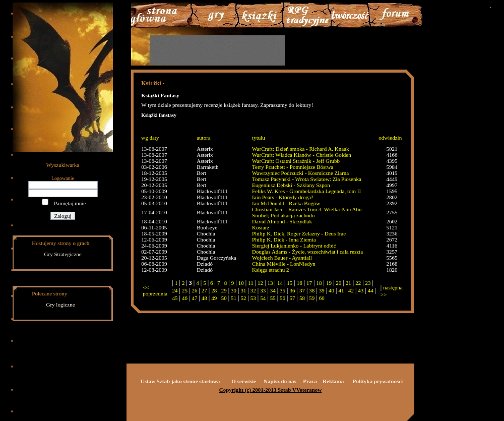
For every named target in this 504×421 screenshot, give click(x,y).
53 (253, 298)
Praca (310, 381)
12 (260, 283)
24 (175, 290)
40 (331, 290)
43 (361, 290)
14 (280, 283)
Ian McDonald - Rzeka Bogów (286, 203)
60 (322, 298)
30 (234, 290)
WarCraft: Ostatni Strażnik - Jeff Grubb (296, 161)
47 (194, 298)
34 (273, 290)
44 (371, 290)
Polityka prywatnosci (378, 381)
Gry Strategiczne (63, 254)
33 (263, 290)
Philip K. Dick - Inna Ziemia (284, 239)
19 (329, 283)
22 (358, 283)
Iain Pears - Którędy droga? (283, 197)
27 (204, 290)
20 (338, 283)
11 (251, 283)
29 (224, 290)
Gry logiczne (61, 305)
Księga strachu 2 (270, 270)
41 (341, 290)
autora (203, 138)
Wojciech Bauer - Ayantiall (282, 258)
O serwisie (244, 381)
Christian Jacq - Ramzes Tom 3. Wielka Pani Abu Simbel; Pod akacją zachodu (307, 212)
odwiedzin (390, 138)
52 (243, 298)
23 (368, 283)
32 (253, 290)
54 (263, 298)
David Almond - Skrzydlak (282, 221)
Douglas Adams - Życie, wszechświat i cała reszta (307, 252)
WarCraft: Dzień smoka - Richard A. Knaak (300, 149)
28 (214, 290)
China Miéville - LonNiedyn (284, 264)
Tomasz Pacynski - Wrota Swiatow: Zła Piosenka (307, 179)
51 (234, 298)
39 (322, 290)
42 (351, 290)
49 (214, 298)
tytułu (259, 138)
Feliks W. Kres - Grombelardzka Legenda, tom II (306, 191)
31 (243, 290)
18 (319, 283)
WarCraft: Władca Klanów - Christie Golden (302, 155)
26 (194, 290)
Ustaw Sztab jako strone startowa (180, 381)
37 (302, 290)
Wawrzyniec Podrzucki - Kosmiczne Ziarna (300, 173)
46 (185, 298)
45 (175, 298)
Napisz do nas (280, 381)
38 (312, 290)
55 (273, 298)
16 (300, 283)
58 (302, 298)
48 (204, 298)
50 (224, 298)
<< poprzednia (155, 290)
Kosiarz (261, 227)
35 (282, 290)
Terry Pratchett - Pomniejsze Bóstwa (293, 167)
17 (309, 283)
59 (312, 298)
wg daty (150, 138)
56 (282, 298)
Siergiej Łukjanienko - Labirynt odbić (294, 246)
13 (270, 283)
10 (241, 283)
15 (290, 283)
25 (185, 290)
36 (292, 290)
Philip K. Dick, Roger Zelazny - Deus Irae (299, 233)
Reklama (333, 381)
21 (349, 283)
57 (292, 298)
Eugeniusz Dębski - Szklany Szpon (291, 185)
